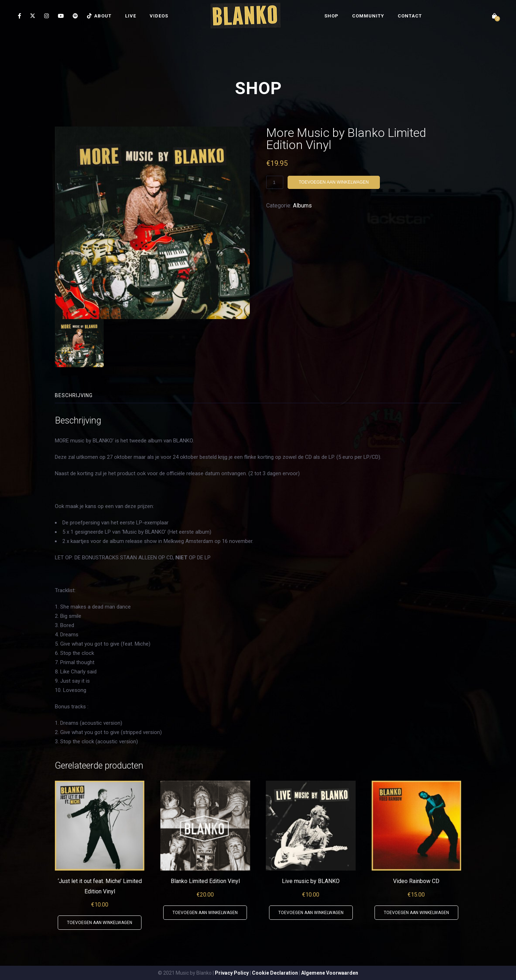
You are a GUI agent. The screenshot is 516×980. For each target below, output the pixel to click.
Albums (302, 206)
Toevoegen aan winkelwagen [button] (100, 923)
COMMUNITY (368, 16)
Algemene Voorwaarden (330, 973)
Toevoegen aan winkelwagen (334, 182)
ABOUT (103, 16)
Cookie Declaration (275, 973)
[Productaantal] (275, 182)
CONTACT (410, 16)
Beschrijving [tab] (74, 395)
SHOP (331, 16)
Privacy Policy (232, 973)
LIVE (131, 16)
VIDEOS (159, 16)
